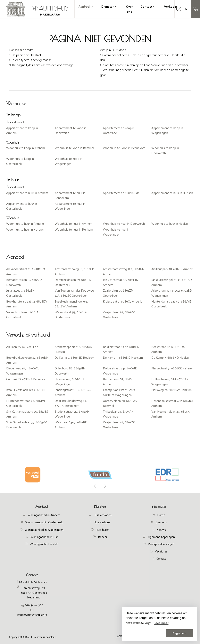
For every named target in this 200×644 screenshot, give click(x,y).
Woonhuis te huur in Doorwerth (124, 223)
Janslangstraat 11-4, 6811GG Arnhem (73, 392)
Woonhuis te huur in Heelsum (171, 223)
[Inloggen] (179, 9)
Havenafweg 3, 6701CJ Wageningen (69, 381)
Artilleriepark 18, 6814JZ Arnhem (172, 269)
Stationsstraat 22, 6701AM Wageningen (72, 414)
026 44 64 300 (34, 605)
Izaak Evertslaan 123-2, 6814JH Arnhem (26, 392)
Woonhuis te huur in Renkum (74, 229)
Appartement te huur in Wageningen (70, 206)
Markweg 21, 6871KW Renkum (171, 390)
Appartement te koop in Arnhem (22, 130)
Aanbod (86, 6)
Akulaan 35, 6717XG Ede (22, 347)
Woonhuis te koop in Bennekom (124, 148)
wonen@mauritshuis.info (32, 614)
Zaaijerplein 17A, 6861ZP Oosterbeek (119, 315)
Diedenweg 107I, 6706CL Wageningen (23, 371)
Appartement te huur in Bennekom (70, 195)
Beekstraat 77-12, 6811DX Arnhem (168, 349)
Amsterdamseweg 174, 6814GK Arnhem (123, 271)
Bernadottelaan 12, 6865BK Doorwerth (24, 282)
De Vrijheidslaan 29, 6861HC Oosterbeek (73, 282)
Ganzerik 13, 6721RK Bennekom (27, 379)
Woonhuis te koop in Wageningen (68, 161)
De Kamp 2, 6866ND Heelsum (75, 357)
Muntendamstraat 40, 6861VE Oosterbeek (171, 304)
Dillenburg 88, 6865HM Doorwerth (70, 371)
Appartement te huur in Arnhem (27, 193)
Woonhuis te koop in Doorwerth (165, 150)
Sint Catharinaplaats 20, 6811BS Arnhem (27, 414)
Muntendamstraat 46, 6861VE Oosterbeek (26, 403)
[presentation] (95, 486)
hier (152, 70)
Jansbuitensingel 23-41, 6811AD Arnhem (172, 282)
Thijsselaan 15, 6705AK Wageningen (118, 414)
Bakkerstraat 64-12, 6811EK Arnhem (121, 349)
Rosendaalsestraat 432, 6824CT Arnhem (172, 403)
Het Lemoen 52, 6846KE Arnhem (119, 381)
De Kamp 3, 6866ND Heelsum (123, 357)
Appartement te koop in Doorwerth (71, 130)
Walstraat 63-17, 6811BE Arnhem (71, 425)
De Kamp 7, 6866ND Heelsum (171, 357)
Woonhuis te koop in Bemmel (74, 148)
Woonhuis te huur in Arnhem (74, 223)
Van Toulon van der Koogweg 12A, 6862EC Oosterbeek (74, 293)
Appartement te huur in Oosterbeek (22, 206)
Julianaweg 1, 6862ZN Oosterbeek (21, 293)
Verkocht (171, 6)
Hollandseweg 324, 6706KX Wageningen (170, 381)
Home (119, 635)
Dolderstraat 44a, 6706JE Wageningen (120, 371)
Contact (148, 6)
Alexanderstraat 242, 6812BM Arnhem (26, 271)
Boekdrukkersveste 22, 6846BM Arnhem (27, 360)
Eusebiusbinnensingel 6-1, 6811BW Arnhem (71, 304)
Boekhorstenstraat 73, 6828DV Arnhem (27, 304)
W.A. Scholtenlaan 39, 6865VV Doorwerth (27, 425)
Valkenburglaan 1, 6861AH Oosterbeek (23, 315)
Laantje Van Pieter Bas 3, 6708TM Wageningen (119, 392)
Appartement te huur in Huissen (172, 193)
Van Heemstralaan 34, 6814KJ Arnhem (171, 414)
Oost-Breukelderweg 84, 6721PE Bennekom (71, 403)
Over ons (129, 9)
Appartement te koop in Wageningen (167, 130)
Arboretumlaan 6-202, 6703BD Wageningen (172, 293)
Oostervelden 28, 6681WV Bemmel (120, 403)
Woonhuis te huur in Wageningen (116, 232)
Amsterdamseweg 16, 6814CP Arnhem (74, 271)
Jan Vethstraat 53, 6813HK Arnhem (120, 282)
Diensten (110, 6)
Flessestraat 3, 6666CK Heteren (172, 368)
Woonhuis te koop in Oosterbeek (20, 161)
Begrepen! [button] (179, 633)
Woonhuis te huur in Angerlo (25, 223)
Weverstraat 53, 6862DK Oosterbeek (71, 315)
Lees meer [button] (161, 623)
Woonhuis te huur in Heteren (25, 229)
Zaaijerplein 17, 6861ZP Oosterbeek (118, 293)
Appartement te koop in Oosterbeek (119, 130)
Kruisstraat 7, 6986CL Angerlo (123, 301)
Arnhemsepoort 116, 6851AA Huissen (73, 349)
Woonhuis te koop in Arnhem (26, 148)
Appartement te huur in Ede (121, 193)
